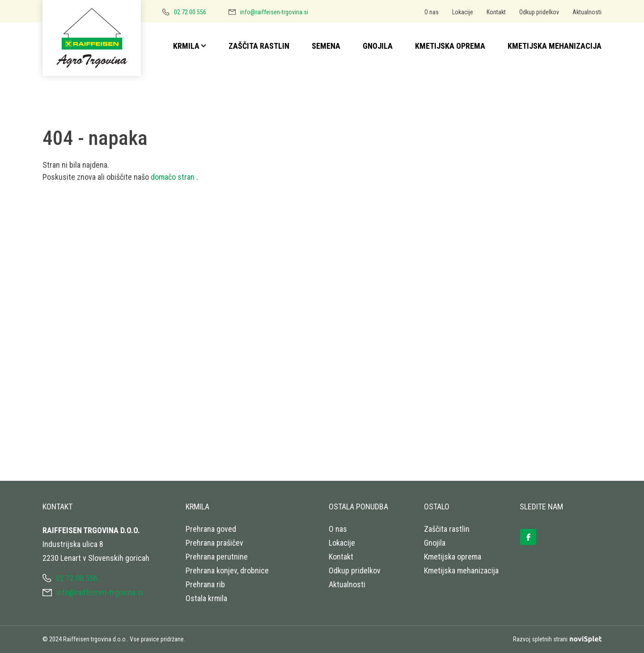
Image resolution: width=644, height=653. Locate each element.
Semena (326, 46)
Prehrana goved (211, 529)
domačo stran (174, 177)
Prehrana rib (205, 584)
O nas (432, 12)
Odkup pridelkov (539, 12)
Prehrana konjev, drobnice (227, 570)
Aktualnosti (587, 12)
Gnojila (378, 46)
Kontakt (496, 12)
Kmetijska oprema (450, 46)
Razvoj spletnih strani (557, 639)
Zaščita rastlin (259, 46)
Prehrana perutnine (217, 557)
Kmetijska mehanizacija (555, 46)
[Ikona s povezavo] (534, 534)
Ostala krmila (206, 598)
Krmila (186, 46)
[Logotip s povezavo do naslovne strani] (95, 41)
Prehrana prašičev (214, 543)
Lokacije (463, 12)
